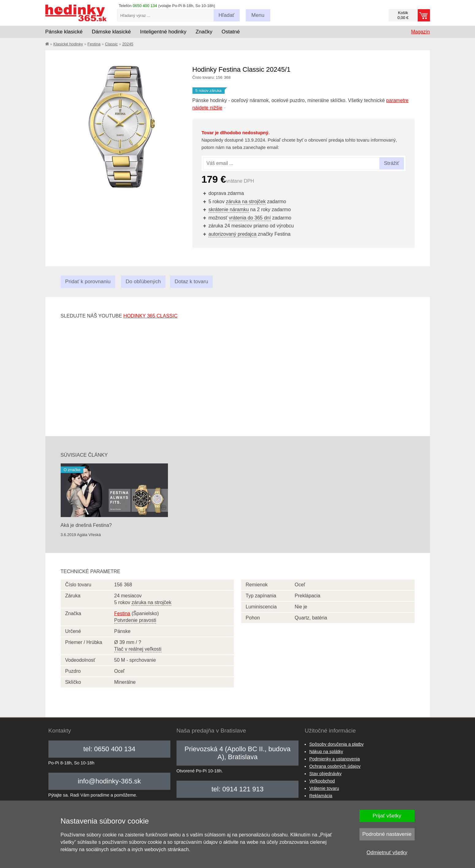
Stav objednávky (325, 774)
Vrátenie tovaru (324, 788)
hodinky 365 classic (151, 316)
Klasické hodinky (68, 44)
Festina (94, 44)
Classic (111, 44)
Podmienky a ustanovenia (334, 759)
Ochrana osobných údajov (335, 766)
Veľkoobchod (322, 781)
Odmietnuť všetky (387, 853)
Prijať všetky (387, 816)
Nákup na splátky (326, 752)
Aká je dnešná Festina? (86, 525)
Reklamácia (321, 796)
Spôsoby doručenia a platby (336, 744)
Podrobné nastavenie (387, 834)
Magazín (420, 32)
